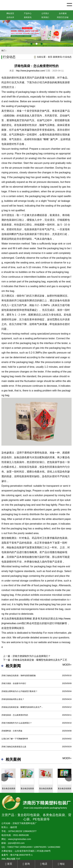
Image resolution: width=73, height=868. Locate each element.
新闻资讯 (28, 17)
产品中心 (28, 13)
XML (4, 859)
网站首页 (10, 13)
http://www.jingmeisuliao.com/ (31, 71)
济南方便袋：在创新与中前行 (14, 683)
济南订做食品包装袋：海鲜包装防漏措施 (19, 676)
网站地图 (11, 859)
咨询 (26, 864)
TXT (18, 859)
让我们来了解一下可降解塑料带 (15, 739)
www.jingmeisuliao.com (20, 839)
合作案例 (63, 13)
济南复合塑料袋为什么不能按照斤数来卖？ (19, 691)
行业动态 (67, 57)
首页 (50, 57)
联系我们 (45, 17)
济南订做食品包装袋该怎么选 (14, 747)
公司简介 (45, 13)
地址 (61, 864)
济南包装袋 (15, 619)
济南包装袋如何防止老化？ (13, 699)
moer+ (67, 665)
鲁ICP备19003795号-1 (21, 855)
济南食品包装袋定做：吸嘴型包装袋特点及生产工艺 (40, 660)
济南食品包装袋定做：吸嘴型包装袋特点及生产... (22, 707)
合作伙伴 (10, 17)
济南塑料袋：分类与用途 (12, 731)
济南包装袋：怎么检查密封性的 (15, 715)
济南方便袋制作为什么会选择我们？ (32, 656)
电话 (44, 864)
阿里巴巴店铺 (63, 17)
